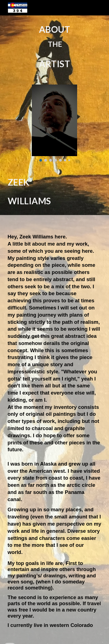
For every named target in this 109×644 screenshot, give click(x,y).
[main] (55, 47)
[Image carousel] (54, 123)
